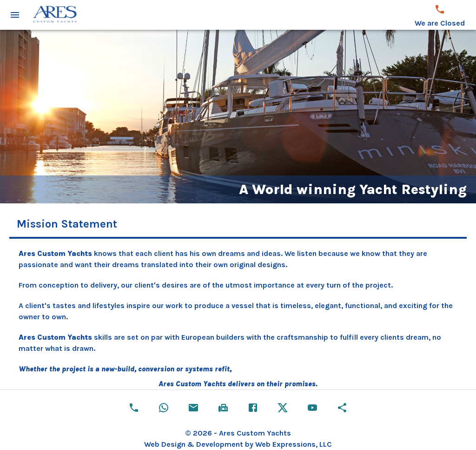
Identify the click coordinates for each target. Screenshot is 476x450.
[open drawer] (15, 15)
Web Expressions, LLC (294, 444)
